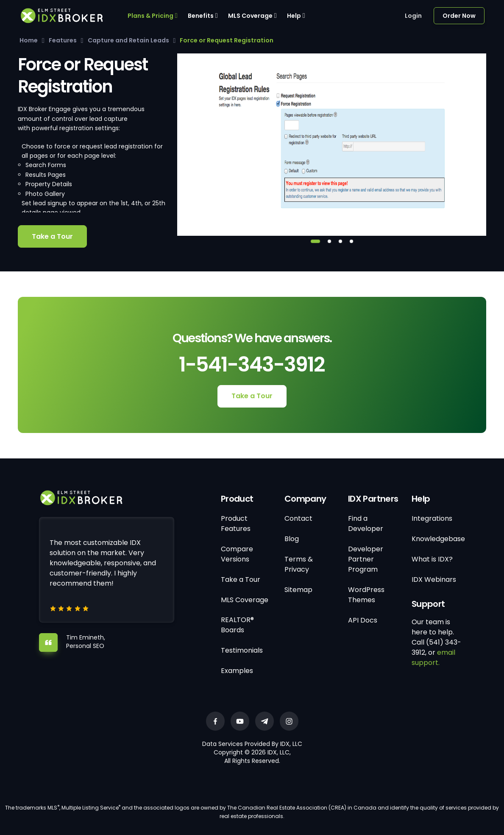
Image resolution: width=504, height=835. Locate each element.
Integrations (432, 518)
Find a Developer (366, 524)
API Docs (363, 620)
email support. (433, 658)
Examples (237, 671)
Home (29, 40)
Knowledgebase (438, 539)
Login (413, 16)
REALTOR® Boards (237, 625)
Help (294, 16)
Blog (292, 539)
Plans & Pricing (150, 16)
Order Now (459, 16)
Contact (298, 518)
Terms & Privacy (299, 564)
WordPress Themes (366, 595)
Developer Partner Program (366, 559)
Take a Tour (52, 236)
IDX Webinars (434, 579)
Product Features (236, 524)
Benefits (201, 16)
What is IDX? (432, 559)
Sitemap (298, 590)
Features (63, 40)
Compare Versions (237, 554)
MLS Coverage (250, 16)
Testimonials (242, 650)
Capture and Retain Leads (128, 40)
